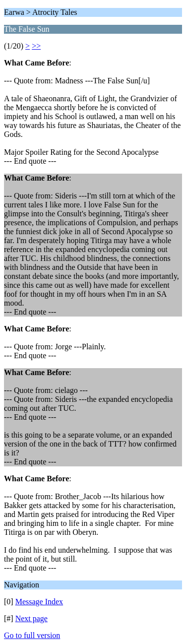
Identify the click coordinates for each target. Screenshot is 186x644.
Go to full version (32, 635)
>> (36, 46)
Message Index (39, 602)
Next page (31, 618)
